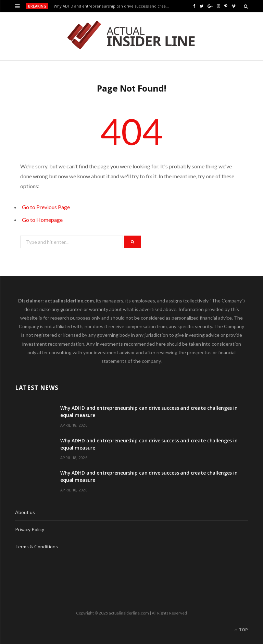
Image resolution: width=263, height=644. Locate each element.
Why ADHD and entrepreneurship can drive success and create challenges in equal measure (113, 6)
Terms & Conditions (36, 546)
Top (241, 630)
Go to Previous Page (46, 207)
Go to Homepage (42, 220)
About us (25, 512)
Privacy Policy (30, 529)
